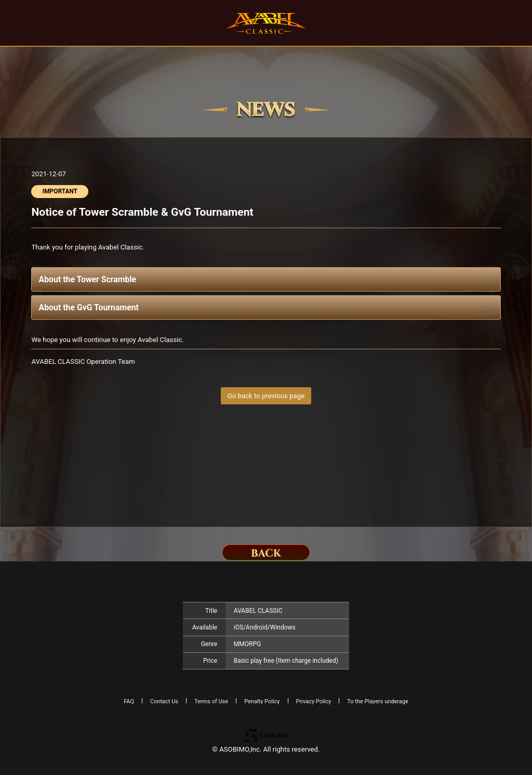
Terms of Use (211, 701)
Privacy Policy (314, 701)
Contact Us (164, 701)
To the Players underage (378, 701)
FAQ (129, 701)
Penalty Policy (262, 701)
